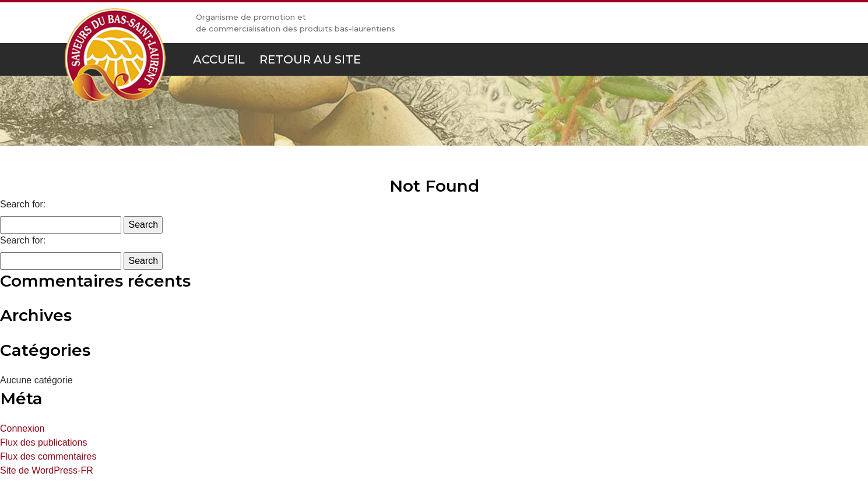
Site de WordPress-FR (47, 470)
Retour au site (310, 59)
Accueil (219, 59)
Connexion (22, 428)
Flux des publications (43, 442)
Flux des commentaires (48, 456)
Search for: (23, 204)
